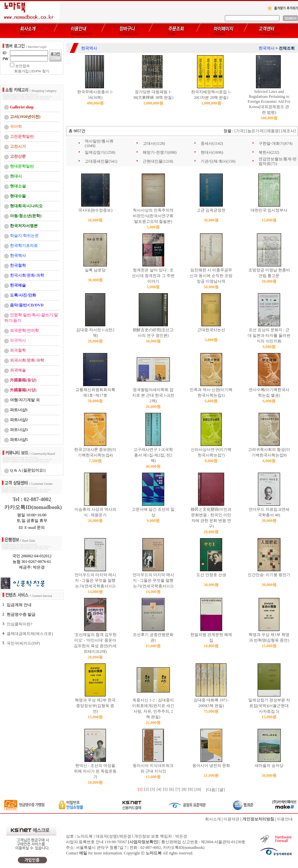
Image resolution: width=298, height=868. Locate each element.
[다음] (211, 790)
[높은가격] (255, 131)
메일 (83, 853)
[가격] (240, 131)
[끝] (222, 790)
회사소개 (213, 819)
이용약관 (231, 819)
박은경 (181, 836)
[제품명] (273, 131)
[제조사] (288, 131)
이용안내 (285, 819)
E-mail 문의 (32, 528)
